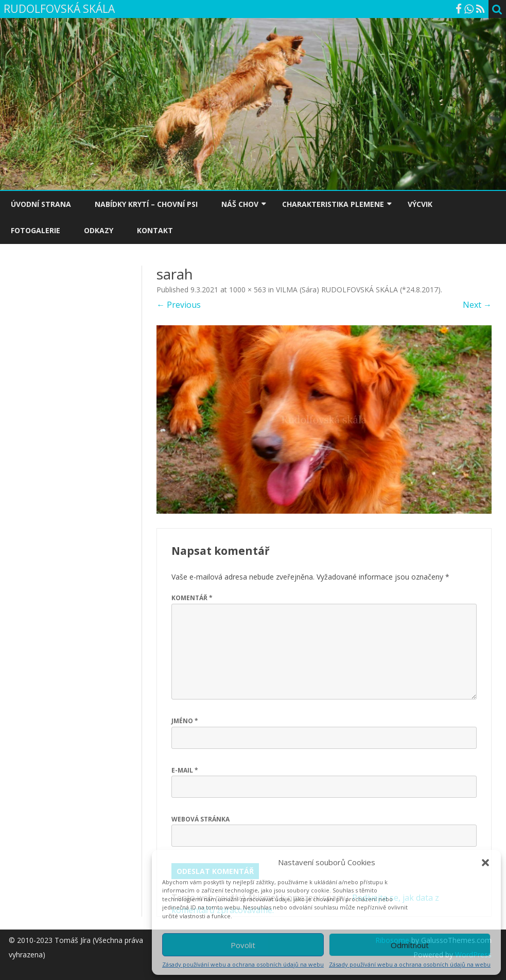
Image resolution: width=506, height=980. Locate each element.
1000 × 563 (248, 290)
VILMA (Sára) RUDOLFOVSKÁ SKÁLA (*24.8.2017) (358, 290)
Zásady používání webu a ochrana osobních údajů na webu (243, 964)
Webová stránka (200, 819)
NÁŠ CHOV (240, 204)
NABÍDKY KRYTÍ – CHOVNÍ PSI (146, 204)
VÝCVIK (420, 204)
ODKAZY (99, 230)
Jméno (185, 721)
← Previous (179, 305)
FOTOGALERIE (36, 230)
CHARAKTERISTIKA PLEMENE (333, 204)
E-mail (185, 770)
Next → (477, 305)
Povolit (243, 945)
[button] (485, 863)
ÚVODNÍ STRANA (41, 204)
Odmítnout (410, 945)
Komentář (192, 598)
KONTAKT (155, 230)
